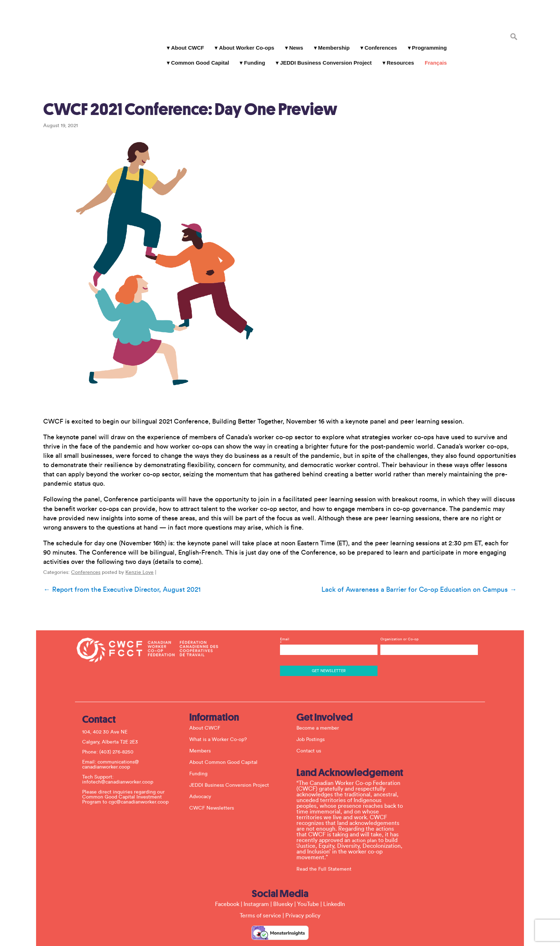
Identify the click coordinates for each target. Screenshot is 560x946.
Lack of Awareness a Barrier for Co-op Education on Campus (424, 571)
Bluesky (283, 881)
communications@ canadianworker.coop (113, 741)
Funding (253, 57)
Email (329, 619)
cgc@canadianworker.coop (141, 779)
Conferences (379, 42)
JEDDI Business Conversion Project (324, 57)
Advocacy (203, 773)
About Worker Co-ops (244, 42)
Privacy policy (303, 892)
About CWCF (185, 42)
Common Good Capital (198, 57)
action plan (367, 817)
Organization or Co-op (398, 616)
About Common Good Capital (226, 739)
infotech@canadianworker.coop (120, 759)
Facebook (227, 881)
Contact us (311, 727)
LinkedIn (334, 881)
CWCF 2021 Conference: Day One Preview (186, 90)
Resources (398, 57)
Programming (427, 42)
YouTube (308, 881)
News (294, 42)
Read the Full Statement (326, 846)
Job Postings (313, 716)
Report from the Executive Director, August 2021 (117, 571)
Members (202, 727)
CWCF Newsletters (214, 785)
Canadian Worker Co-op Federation (84, 33)
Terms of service (260, 892)
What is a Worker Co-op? (221, 716)
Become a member (320, 705)
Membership (332, 42)
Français (434, 57)
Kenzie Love (135, 554)
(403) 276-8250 (119, 729)
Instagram (256, 881)
